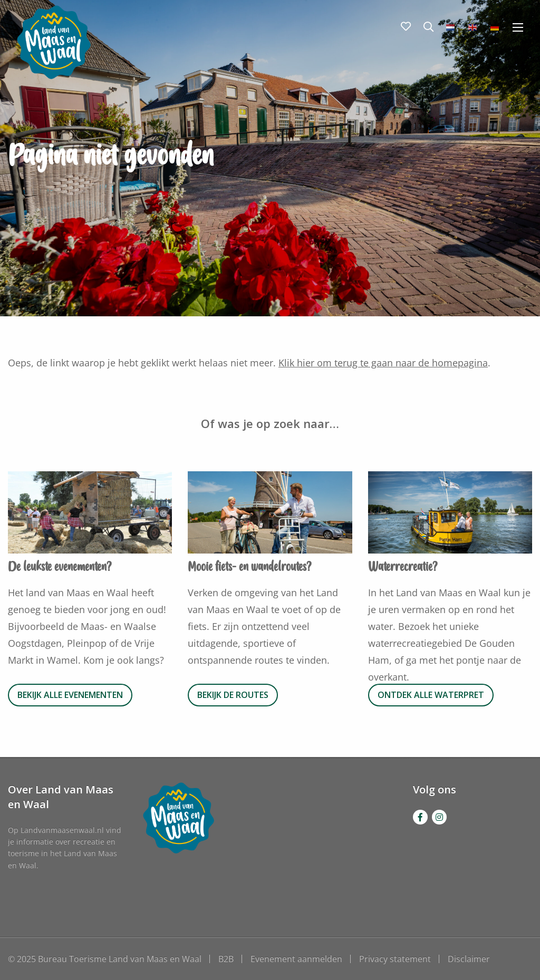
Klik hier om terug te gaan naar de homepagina (383, 363)
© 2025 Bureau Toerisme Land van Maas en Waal (105, 959)
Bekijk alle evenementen (70, 695)
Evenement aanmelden (296, 959)
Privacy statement (395, 959)
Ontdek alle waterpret (431, 695)
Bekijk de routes (233, 695)
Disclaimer (469, 959)
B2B (226, 959)
